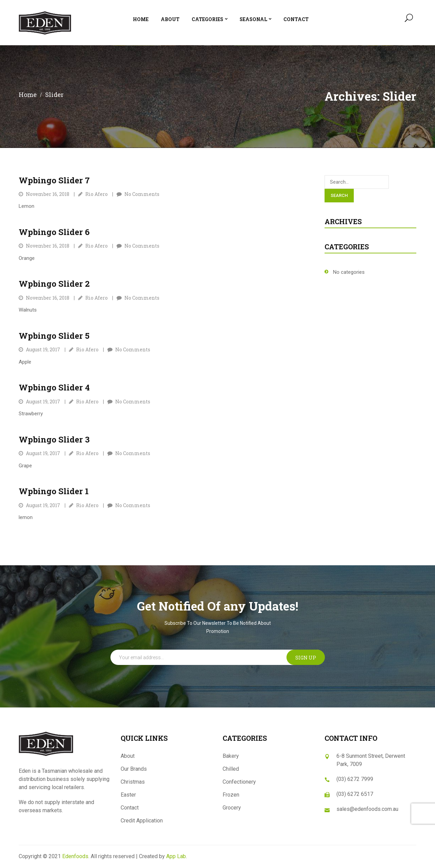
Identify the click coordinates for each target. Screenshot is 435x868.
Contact (130, 808)
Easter (128, 795)
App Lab (176, 856)
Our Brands (134, 769)
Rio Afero (97, 194)
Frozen (231, 795)
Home (28, 95)
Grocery (232, 808)
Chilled (231, 769)
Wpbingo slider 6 (54, 232)
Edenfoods (75, 856)
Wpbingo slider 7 (54, 180)
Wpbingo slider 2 (54, 284)
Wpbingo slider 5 (54, 336)
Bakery (231, 756)
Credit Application (142, 821)
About (128, 756)
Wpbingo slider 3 (54, 439)
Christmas (133, 782)
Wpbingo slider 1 (54, 491)
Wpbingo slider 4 (54, 387)
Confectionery (239, 782)
